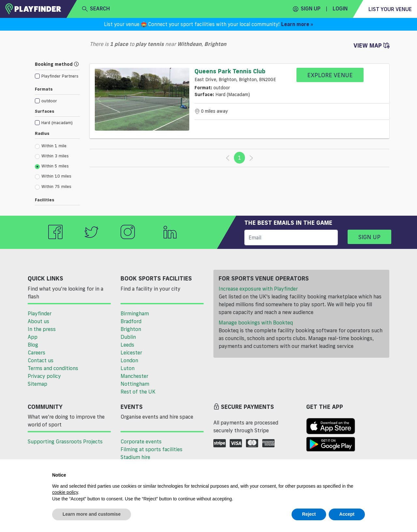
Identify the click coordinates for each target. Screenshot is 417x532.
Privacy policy (44, 376)
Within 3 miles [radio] (52, 156)
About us (38, 321)
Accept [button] (347, 514)
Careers (36, 352)
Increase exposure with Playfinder (258, 289)
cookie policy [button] (65, 492)
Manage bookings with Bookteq (256, 323)
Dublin (128, 337)
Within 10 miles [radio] (53, 176)
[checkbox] (57, 76)
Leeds (127, 345)
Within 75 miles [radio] (53, 187)
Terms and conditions (53, 368)
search (96, 9)
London (129, 360)
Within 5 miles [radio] (52, 166)
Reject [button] (309, 514)
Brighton (131, 329)
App (33, 337)
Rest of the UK (138, 392)
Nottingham (135, 384)
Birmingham (135, 313)
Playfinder (40, 313)
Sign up (307, 9)
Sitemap (37, 384)
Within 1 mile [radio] (51, 146)
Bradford (131, 321)
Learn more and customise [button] (92, 514)
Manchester (134, 376)
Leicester (131, 352)
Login (340, 8)
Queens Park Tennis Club (230, 71)
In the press (42, 329)
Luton (128, 368)
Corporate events (141, 441)
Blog (33, 345)
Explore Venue (330, 75)
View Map (371, 45)
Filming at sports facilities (151, 449)
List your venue (390, 9)
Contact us (41, 360)
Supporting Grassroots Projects (65, 441)
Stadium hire (135, 457)
